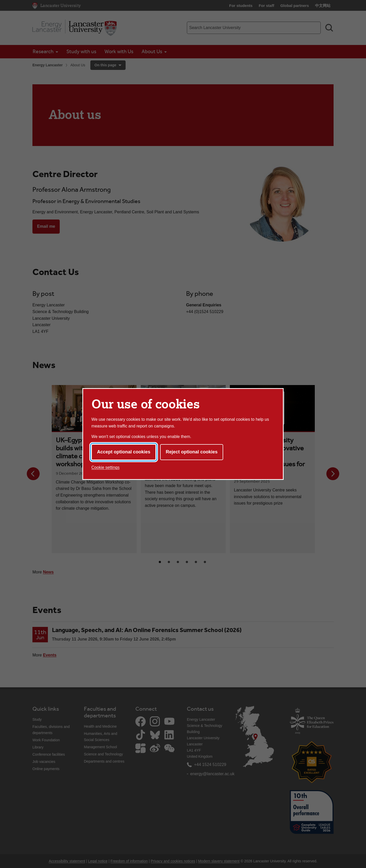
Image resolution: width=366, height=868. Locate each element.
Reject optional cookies (192, 452)
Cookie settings (105, 467)
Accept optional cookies (124, 452)
